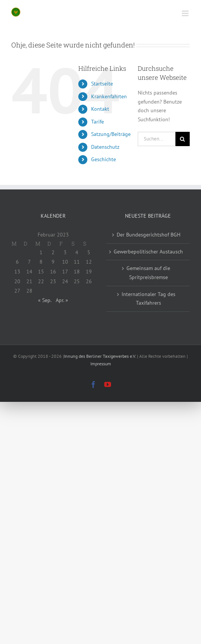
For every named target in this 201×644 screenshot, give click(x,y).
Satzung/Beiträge (111, 134)
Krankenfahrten (109, 96)
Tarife (97, 122)
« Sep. (45, 300)
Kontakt (100, 109)
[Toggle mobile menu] (186, 13)
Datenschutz (105, 147)
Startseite (102, 84)
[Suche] (183, 139)
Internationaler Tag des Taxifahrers (148, 299)
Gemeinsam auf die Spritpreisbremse (148, 273)
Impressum (101, 364)
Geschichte (104, 159)
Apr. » (62, 300)
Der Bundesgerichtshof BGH (148, 235)
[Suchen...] (157, 139)
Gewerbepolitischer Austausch (148, 252)
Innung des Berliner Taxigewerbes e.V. (100, 356)
